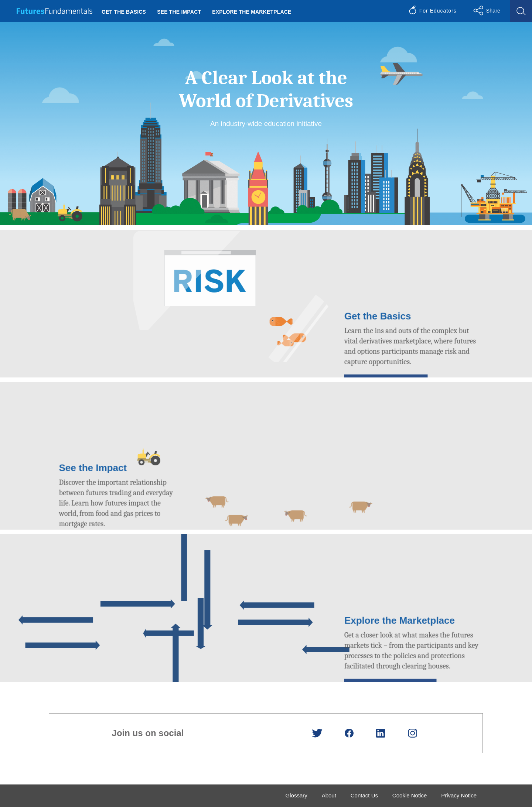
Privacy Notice (459, 795)
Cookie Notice (410, 795)
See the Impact (179, 12)
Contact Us (364, 795)
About (329, 795)
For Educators (438, 11)
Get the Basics (124, 12)
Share (493, 11)
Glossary (296, 795)
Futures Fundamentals (54, 11)
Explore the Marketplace (252, 12)
